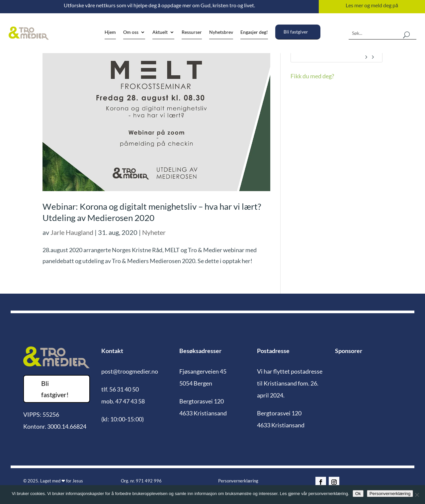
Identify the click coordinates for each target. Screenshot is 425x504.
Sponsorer (349, 351)
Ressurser (192, 32)
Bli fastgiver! (55, 389)
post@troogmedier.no (130, 371)
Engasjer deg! (254, 32)
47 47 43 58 (130, 401)
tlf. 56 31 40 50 (120, 389)
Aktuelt (160, 32)
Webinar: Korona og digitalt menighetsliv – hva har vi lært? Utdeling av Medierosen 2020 (152, 212)
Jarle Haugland (72, 232)
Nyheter (154, 232)
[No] (417, 495)
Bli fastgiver (296, 32)
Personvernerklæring (238, 481)
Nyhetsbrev (221, 32)
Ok (358, 494)
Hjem (110, 32)
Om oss (131, 32)
